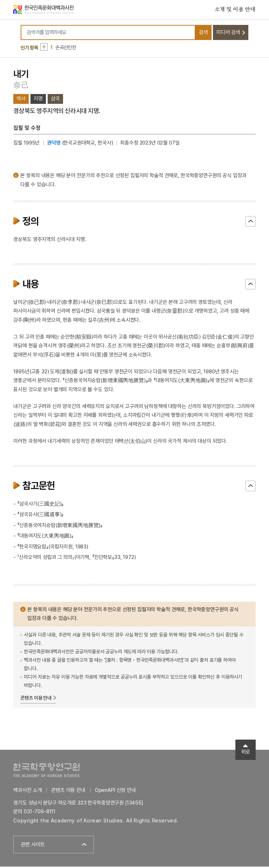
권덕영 (54, 145)
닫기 (250, 223)
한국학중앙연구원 (46, 772)
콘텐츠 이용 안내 (36, 699)
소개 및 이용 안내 (235, 10)
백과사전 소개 (27, 792)
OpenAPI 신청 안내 (115, 792)
